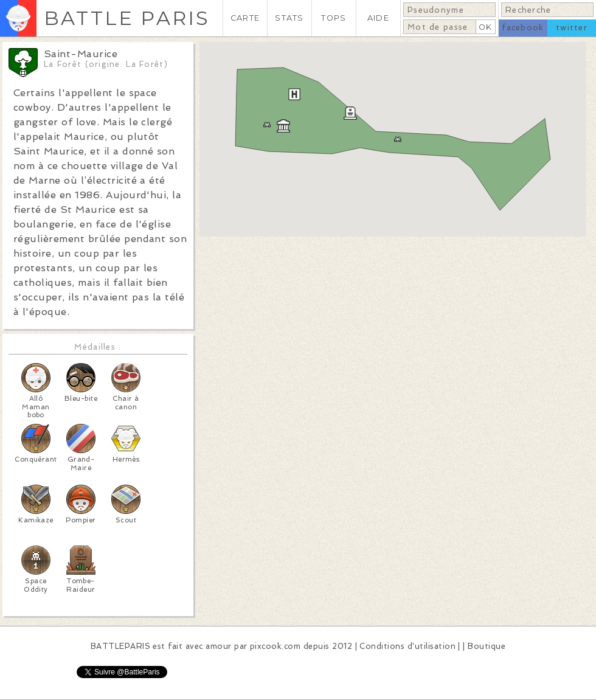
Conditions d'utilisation (407, 646)
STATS (289, 18)
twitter (572, 28)
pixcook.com (275, 646)
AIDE (378, 18)
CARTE (245, 18)
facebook (523, 28)
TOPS (334, 18)
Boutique (487, 646)
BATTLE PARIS (127, 18)
